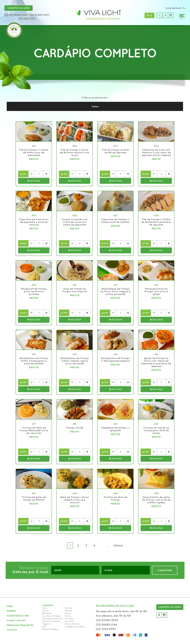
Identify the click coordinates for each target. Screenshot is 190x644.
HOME (10, 606)
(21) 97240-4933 (107, 620)
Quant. (24, 174)
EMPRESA (11, 611)
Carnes (69, 608)
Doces (68, 616)
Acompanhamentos (53, 619)
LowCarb (69, 621)
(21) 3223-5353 (27, 18)
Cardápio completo (75, 627)
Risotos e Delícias (51, 621)
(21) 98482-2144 (18, 15)
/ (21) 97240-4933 (39, 15)
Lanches (69, 619)
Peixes (46, 611)
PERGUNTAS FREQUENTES (20, 625)
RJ (184, 8)
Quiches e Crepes (52, 616)
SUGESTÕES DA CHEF (18, 616)
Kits (44, 627)
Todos (95, 106)
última (118, 545)
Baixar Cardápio (51, 629)
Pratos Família (72, 624)
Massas (69, 611)
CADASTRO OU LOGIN (170, 607)
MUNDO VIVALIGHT (16, 620)
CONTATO (12, 630)
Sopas (68, 613)
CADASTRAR (165, 570)
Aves (45, 608)
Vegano (46, 624)
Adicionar (34, 181)
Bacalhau (47, 613)
